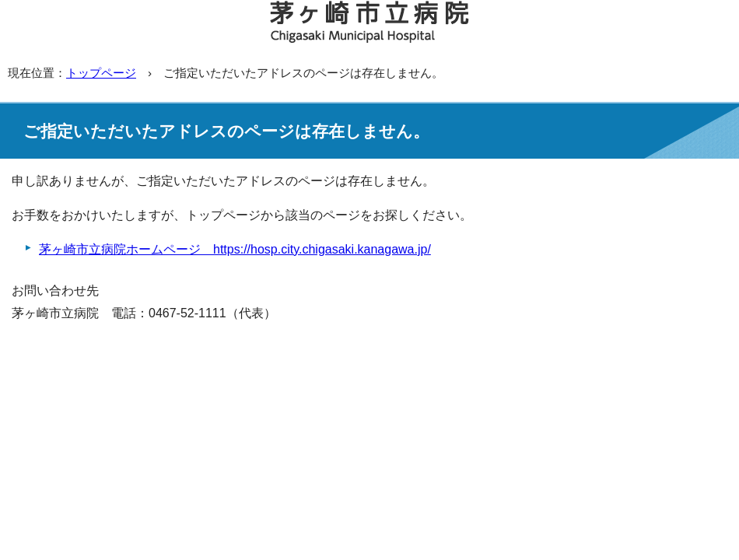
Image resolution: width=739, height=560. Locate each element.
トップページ (101, 73)
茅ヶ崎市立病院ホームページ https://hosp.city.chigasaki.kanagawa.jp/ (235, 249)
